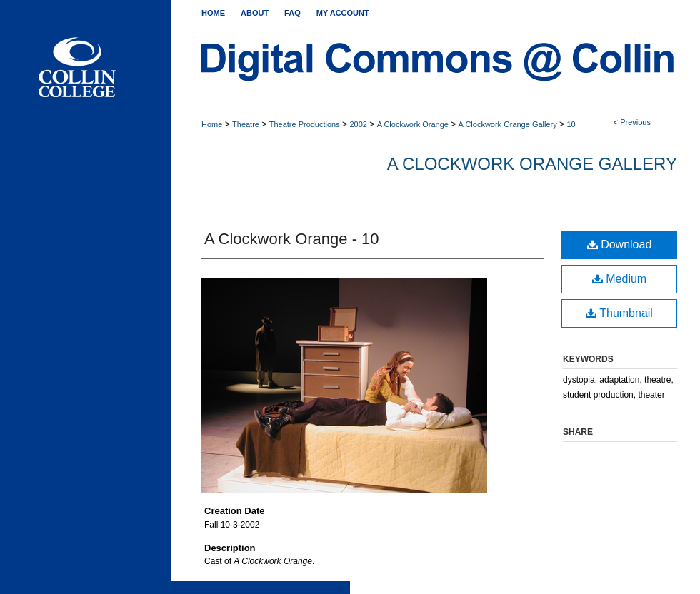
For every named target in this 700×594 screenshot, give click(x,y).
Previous (635, 122)
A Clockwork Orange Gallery (508, 124)
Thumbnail (619, 313)
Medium (619, 279)
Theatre (246, 124)
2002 (358, 124)
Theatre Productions (305, 124)
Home (212, 124)
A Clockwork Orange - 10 (292, 239)
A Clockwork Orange (413, 124)
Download (620, 245)
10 (571, 124)
